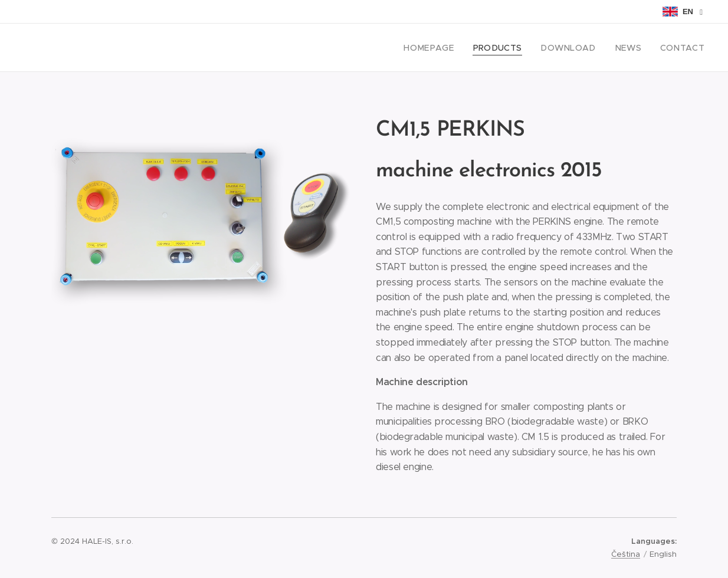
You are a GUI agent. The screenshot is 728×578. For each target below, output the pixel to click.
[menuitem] (451, 48)
